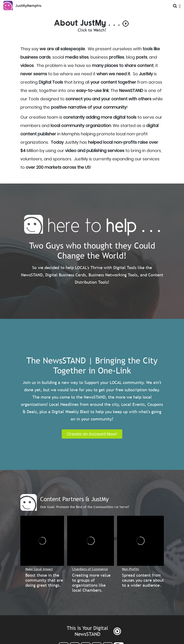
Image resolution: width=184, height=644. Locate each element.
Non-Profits (130, 569)
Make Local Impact (39, 569)
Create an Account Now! (92, 434)
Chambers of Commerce (90, 569)
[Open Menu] (180, 5)
